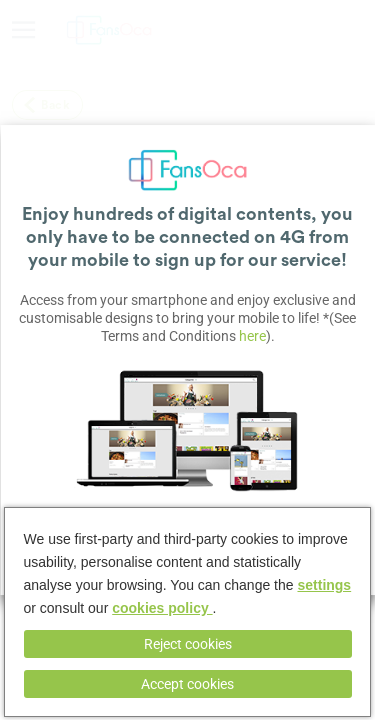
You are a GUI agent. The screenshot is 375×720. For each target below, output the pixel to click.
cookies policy (162, 608)
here (252, 336)
